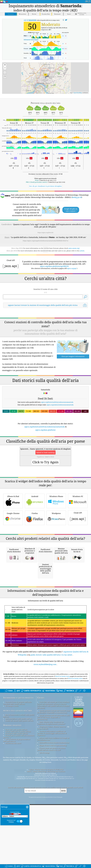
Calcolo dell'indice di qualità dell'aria (18, 800)
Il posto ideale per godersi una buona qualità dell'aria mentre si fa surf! (51, 817)
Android (35, 514)
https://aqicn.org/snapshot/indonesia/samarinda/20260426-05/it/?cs (46, 241)
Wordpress (56, 531)
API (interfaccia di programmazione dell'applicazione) (17, 809)
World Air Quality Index (63, 745)
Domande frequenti (12, 794)
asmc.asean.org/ (74, 248)
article (82, 251)
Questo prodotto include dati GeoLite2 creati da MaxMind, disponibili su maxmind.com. (54, 780)
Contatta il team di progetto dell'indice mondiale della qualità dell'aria (17, 771)
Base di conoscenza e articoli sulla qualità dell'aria (19, 784)
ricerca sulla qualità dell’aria (18, 779)
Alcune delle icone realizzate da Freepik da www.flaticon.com (53, 807)
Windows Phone (56, 514)
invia (63, 859)
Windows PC (78, 514)
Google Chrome (13, 531)
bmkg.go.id (77, 197)
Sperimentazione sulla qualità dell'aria (19, 787)
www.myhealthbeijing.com (45, 733)
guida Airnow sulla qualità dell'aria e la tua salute (51, 723)
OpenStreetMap (78, 93)
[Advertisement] (45, 327)
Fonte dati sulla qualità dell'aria (16, 798)
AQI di (30, 20)
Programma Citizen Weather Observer (53, 795)
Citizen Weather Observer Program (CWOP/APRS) (46, 838)
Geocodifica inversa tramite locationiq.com (54, 811)
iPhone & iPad (13, 514)
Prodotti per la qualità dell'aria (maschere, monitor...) (19, 805)
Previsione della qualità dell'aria (17, 802)
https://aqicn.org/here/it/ (45, 233)
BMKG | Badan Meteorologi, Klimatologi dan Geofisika (46, 840)
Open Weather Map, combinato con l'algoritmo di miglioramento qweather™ (51, 791)
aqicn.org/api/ (72, 268)
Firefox (35, 531)
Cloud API (78, 531)
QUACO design (44, 821)
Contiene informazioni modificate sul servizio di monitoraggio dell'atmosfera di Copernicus (52, 802)
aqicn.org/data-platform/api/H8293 (54, 266)
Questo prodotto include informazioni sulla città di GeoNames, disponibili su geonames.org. (54, 786)
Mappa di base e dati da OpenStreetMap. (53, 814)
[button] (45, 76)
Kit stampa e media (12, 774)
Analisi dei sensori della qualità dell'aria (19, 789)
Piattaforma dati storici (13, 812)
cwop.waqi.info (43, 797)
